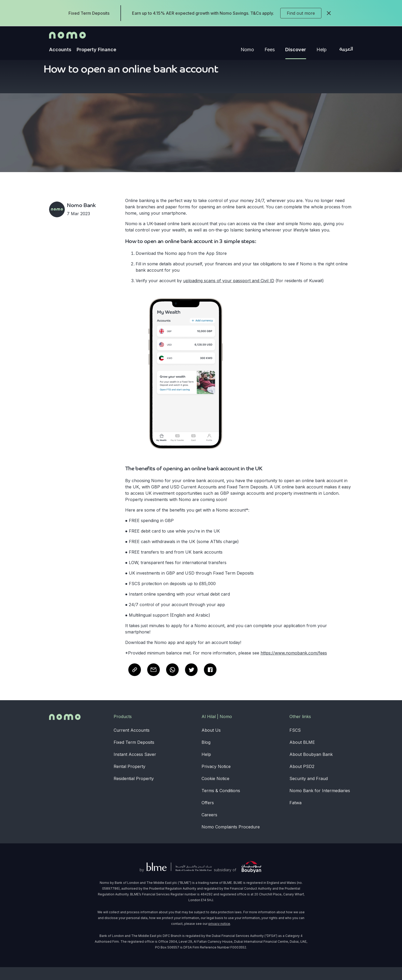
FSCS (295, 743)
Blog (206, 755)
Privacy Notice (216, 779)
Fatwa (295, 816)
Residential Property (134, 791)
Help (206, 767)
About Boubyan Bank (311, 767)
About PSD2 (302, 779)
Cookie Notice (215, 791)
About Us (211, 743)
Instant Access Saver (135, 767)
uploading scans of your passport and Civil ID (229, 293)
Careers (209, 828)
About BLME (302, 755)
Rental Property (129, 779)
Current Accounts (132, 743)
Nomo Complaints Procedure (231, 840)
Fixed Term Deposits (134, 755)
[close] (329, 13)
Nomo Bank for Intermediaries (320, 803)
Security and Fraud (309, 791)
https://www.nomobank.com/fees (294, 666)
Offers (208, 816)
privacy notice (219, 937)
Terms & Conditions (221, 803)
